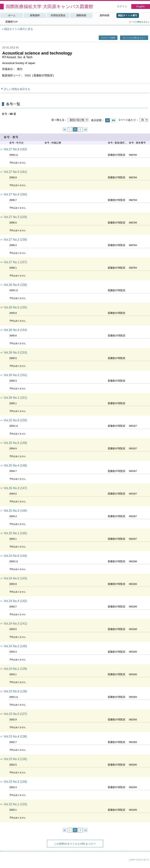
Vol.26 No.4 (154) (15, 330)
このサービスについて (139, 860)
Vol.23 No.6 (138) (15, 691)
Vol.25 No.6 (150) (15, 420)
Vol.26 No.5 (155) (15, 307)
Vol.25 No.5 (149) (15, 443)
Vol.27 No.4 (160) (15, 194)
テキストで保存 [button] (108, 38)
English (141, 6)
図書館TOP (12, 22)
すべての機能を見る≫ (139, 22)
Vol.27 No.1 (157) (15, 262)
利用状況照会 (58, 15)
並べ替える (58, 120)
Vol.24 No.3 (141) (15, 624)
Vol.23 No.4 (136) (15, 736)
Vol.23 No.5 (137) (15, 714)
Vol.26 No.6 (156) (15, 285)
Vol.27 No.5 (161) (15, 172)
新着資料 (35, 15)
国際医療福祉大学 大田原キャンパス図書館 (49, 6)
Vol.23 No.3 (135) (15, 759)
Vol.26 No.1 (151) (15, 398)
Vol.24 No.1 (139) (15, 669)
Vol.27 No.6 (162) (15, 149)
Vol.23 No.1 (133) (15, 804)
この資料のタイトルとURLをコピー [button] (75, 844)
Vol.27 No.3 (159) (15, 217)
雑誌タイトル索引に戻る (19, 29)
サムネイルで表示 (113, 120)
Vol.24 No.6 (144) (15, 556)
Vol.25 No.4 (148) (15, 465)
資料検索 (104, 15)
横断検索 (81, 15)
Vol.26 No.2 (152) (15, 375)
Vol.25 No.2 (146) (15, 511)
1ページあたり (127, 120)
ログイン (122, 6)
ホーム (12, 15)
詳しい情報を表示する (17, 89)
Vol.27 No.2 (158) (15, 240)
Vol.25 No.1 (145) (15, 533)
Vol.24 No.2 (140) (15, 646)
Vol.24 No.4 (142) (15, 601)
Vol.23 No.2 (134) (15, 782)
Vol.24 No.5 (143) (15, 578)
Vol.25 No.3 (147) (15, 488)
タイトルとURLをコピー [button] (134, 38)
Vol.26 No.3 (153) (15, 353)
